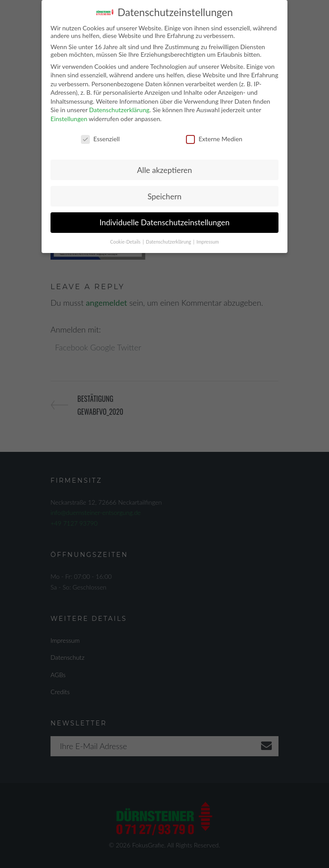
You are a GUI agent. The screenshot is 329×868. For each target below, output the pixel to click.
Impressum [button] (208, 240)
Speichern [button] (164, 195)
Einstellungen (69, 117)
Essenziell (100, 137)
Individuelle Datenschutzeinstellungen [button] (165, 221)
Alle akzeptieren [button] (164, 168)
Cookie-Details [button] (126, 240)
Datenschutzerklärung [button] (169, 240)
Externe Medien (214, 137)
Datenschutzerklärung (119, 108)
